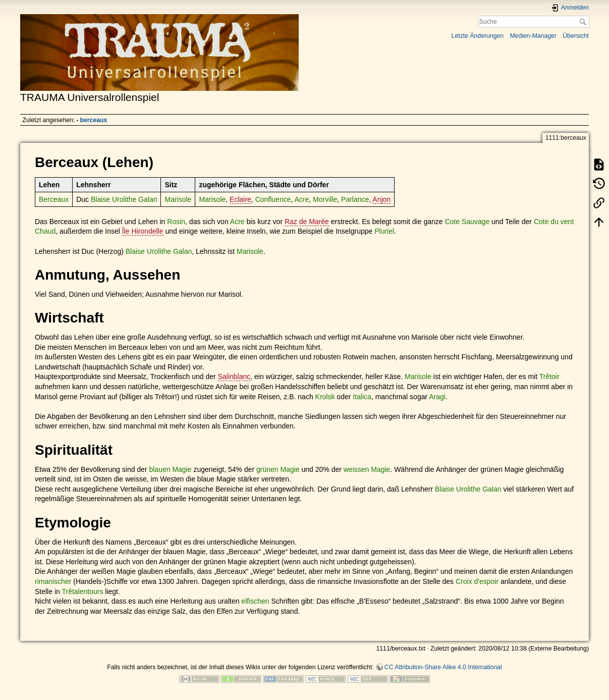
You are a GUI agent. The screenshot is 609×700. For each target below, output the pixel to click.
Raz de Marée (307, 222)
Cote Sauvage (467, 222)
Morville (325, 199)
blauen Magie (170, 469)
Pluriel (384, 231)
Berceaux (54, 199)
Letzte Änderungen (478, 36)
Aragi (437, 397)
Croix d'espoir (477, 581)
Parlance (355, 199)
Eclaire (240, 199)
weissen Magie (367, 469)
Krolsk (325, 397)
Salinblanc (234, 376)
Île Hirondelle (143, 231)
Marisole (178, 199)
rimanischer (53, 581)
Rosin (176, 222)
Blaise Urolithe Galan (124, 199)
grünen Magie (278, 469)
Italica (362, 397)
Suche (584, 22)
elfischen (255, 601)
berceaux (94, 120)
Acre (301, 199)
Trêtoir (549, 376)
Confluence (273, 199)
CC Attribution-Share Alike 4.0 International (443, 667)
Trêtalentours (82, 591)
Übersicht (576, 36)
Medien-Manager (533, 36)
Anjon (381, 199)
